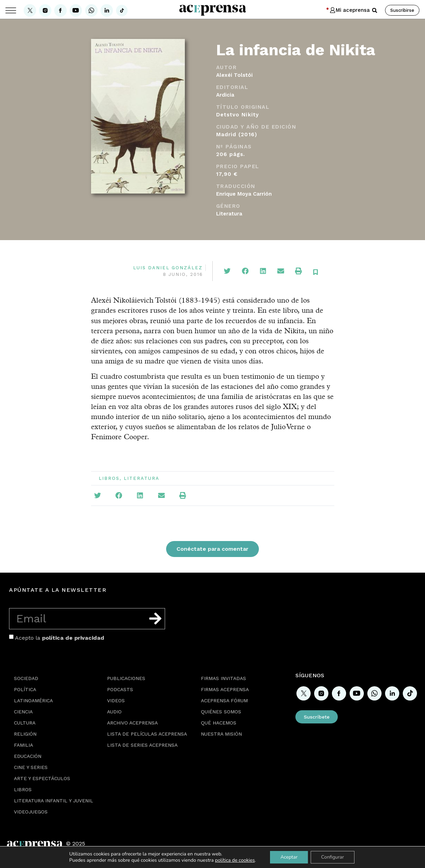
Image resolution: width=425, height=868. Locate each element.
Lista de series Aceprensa (142, 745)
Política (25, 689)
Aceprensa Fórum (224, 701)
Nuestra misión (221, 734)
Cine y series (31, 767)
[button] (375, 10)
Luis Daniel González (168, 268)
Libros (109, 478)
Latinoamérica (33, 701)
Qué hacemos (219, 723)
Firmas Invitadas (223, 678)
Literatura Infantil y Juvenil (54, 801)
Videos (116, 701)
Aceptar (289, 857)
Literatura (229, 214)
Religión (25, 734)
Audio (114, 712)
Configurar (333, 857)
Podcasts (120, 689)
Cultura (25, 723)
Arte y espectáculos (42, 778)
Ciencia (23, 712)
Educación (28, 756)
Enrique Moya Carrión (244, 194)
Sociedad (26, 678)
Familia (23, 745)
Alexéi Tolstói (234, 75)
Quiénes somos (221, 712)
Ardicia (225, 95)
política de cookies (235, 860)
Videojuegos (31, 812)
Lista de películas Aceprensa (147, 734)
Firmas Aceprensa (225, 689)
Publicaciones (126, 678)
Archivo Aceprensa (132, 723)
